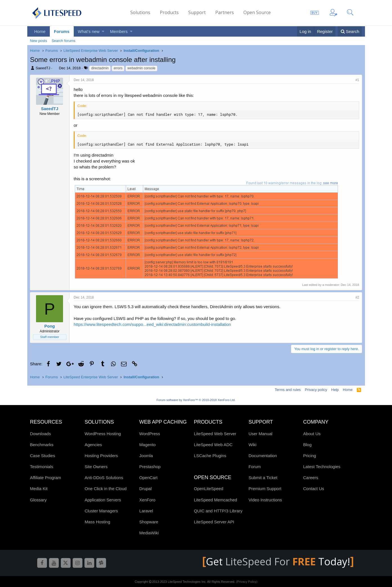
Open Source (257, 12)
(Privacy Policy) (247, 582)
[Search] (350, 31)
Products (169, 12)
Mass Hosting (98, 522)
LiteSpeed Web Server (215, 434)
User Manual (260, 434)
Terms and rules (288, 390)
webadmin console (141, 68)
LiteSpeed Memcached (215, 500)
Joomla (146, 456)
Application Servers (103, 500)
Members (119, 31)
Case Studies (43, 456)
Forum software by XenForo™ (196, 400)
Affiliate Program (46, 478)
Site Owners (96, 467)
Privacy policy (316, 390)
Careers (311, 478)
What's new (89, 31)
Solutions (140, 12)
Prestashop (150, 467)
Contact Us (313, 489)
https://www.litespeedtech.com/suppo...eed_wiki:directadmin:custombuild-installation (153, 324)
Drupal (145, 489)
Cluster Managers (101, 511)
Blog (307, 445)
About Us (312, 434)
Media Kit (39, 489)
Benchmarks (42, 445)
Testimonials (42, 467)
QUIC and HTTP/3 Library (218, 511)
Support (197, 12)
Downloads (41, 434)
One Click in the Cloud (106, 489)
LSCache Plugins (210, 456)
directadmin (100, 68)
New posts (39, 41)
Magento (147, 445)
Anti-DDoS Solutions (104, 478)
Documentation (263, 456)
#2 (357, 297)
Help (335, 390)
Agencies (93, 445)
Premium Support (265, 489)
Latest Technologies (322, 467)
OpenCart (148, 478)
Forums (62, 31)
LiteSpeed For (272, 562)
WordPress (150, 434)
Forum (255, 467)
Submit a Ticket (263, 478)
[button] (103, 31)
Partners (225, 12)
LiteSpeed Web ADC (213, 445)
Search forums (63, 41)
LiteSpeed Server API (214, 522)
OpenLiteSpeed (209, 489)
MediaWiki (149, 533)
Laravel (146, 511)
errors (118, 68)
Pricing (310, 456)
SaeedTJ (43, 68)
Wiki (252, 445)
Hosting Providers (101, 456)
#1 (357, 80)
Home (40, 31)
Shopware (149, 522)
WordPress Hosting (103, 434)
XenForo (147, 500)
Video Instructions (265, 500)
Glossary (38, 500)
